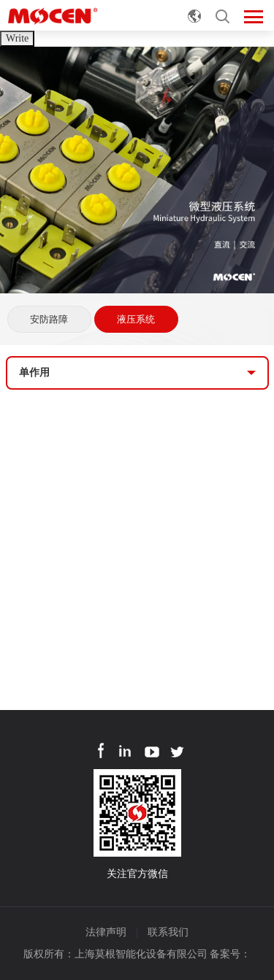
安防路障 (49, 319)
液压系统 (136, 319)
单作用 (34, 373)
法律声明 (106, 932)
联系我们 (168, 932)
